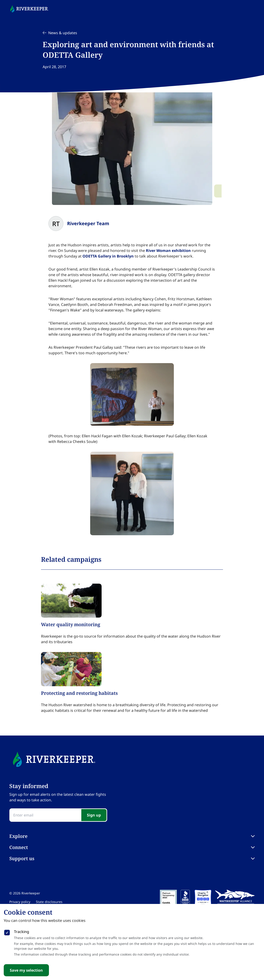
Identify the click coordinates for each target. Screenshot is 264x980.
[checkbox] (7, 932)
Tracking (22, 932)
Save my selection (26, 970)
